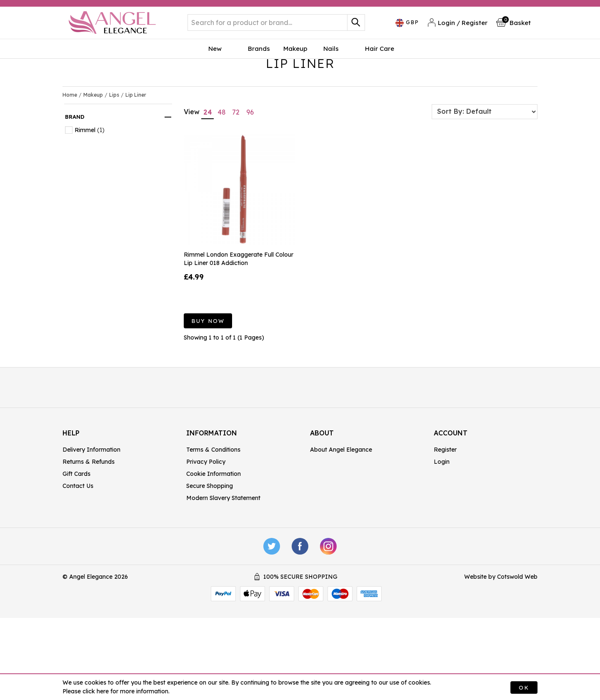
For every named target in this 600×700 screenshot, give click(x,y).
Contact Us (78, 539)
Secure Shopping (210, 539)
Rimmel (85, 183)
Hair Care (364, 56)
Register (445, 503)
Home (70, 148)
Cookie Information (214, 527)
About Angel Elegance (341, 503)
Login (442, 515)
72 (236, 165)
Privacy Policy (206, 515)
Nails (329, 56)
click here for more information (125, 691)
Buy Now (208, 374)
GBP (407, 27)
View (192, 165)
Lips (114, 148)
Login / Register (458, 26)
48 (222, 165)
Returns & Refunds (89, 515)
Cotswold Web (517, 630)
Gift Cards (76, 527)
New (228, 56)
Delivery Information (91, 503)
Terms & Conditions (213, 503)
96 (250, 165)
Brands (259, 56)
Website (475, 630)
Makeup (295, 56)
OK (524, 687)
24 (208, 165)
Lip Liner (136, 148)
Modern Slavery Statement (223, 551)
